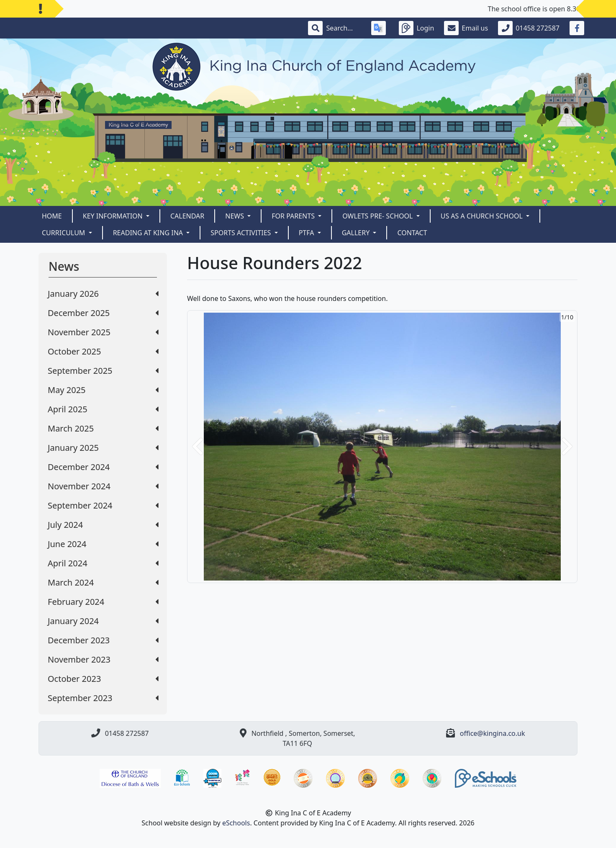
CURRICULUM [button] (64, 233)
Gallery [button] (357, 233)
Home (52, 216)
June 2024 (103, 544)
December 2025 (103, 313)
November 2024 (103, 486)
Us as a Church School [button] (483, 216)
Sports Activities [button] (241, 233)
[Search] (344, 28)
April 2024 (103, 563)
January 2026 (103, 294)
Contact (412, 233)
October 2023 (103, 679)
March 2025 (103, 428)
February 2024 (103, 602)
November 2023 (103, 659)
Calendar (187, 216)
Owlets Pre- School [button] (378, 216)
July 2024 (103, 525)
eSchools (236, 823)
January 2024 (103, 621)
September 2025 (103, 371)
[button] (198, 447)
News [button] (235, 216)
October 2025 (103, 351)
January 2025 (103, 448)
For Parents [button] (294, 216)
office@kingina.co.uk (493, 733)
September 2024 (103, 505)
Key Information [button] (114, 216)
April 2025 (103, 409)
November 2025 (103, 332)
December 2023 (103, 640)
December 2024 (103, 467)
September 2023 (103, 698)
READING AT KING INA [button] (149, 233)
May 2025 (103, 390)
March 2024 (103, 582)
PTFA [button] (307, 233)
